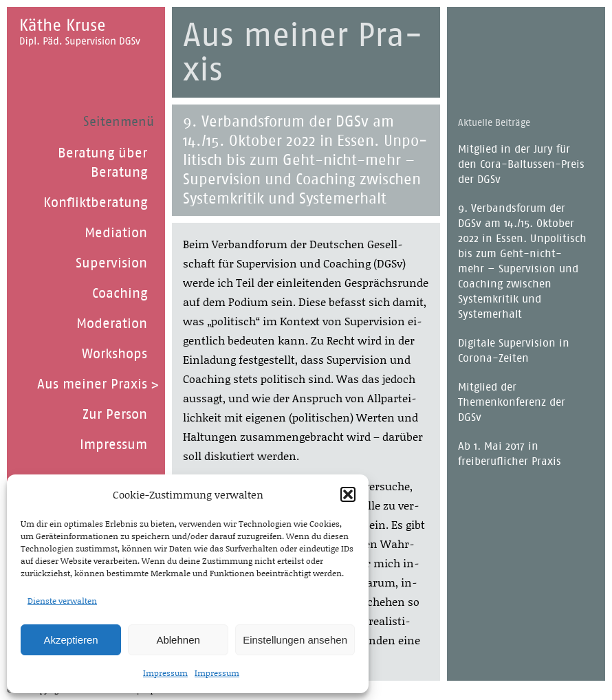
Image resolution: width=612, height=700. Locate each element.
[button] (348, 494)
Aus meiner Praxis (92, 384)
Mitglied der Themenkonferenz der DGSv (512, 402)
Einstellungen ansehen (295, 640)
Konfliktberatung (95, 202)
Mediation (116, 232)
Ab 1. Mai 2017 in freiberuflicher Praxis (510, 453)
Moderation (112, 323)
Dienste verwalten (62, 601)
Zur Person (115, 414)
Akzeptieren (70, 640)
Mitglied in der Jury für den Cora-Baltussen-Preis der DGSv (521, 164)
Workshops (114, 353)
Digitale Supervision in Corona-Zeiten (514, 350)
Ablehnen (178, 640)
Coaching (120, 293)
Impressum (165, 673)
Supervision (111, 263)
